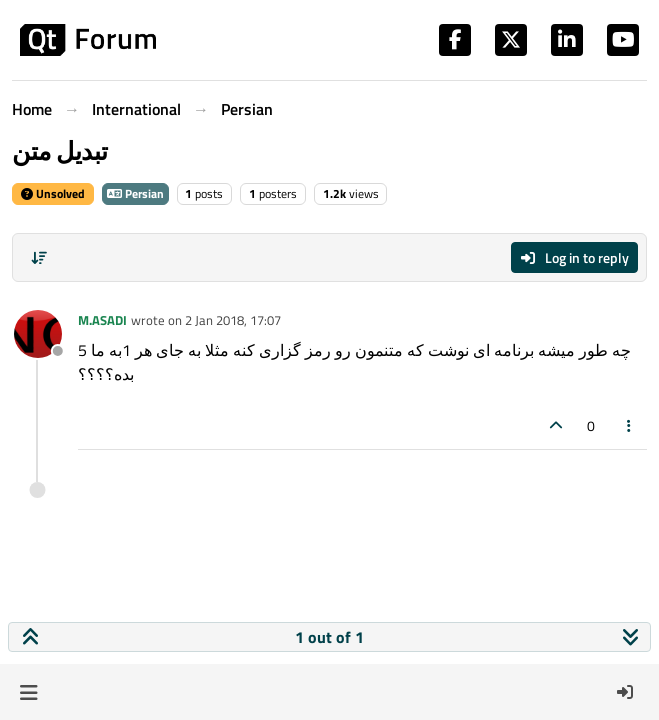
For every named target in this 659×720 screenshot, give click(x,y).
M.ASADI (102, 320)
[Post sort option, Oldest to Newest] (39, 258)
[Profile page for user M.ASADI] (38, 334)
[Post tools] (630, 425)
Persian (135, 193)
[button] (28, 692)
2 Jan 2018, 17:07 (233, 320)
